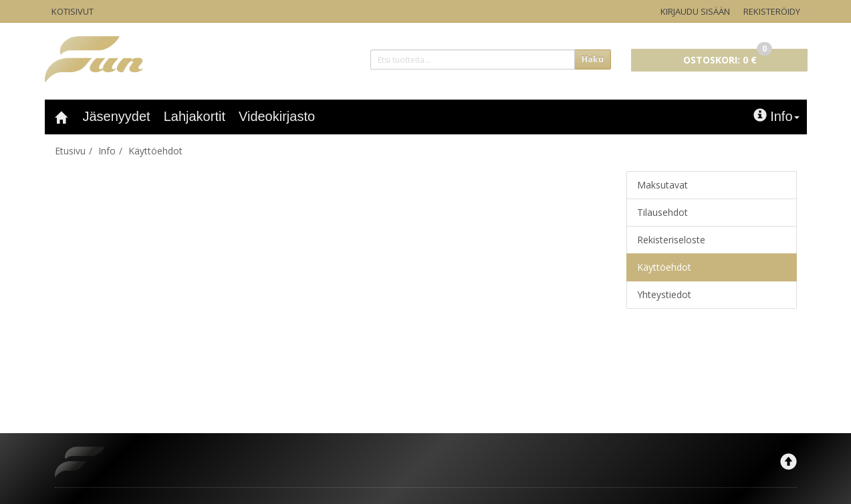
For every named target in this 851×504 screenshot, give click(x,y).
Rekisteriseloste (671, 240)
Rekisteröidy (772, 11)
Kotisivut (73, 11)
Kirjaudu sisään (695, 11)
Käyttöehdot (155, 151)
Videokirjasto (277, 116)
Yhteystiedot (664, 294)
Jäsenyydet (117, 116)
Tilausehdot (662, 212)
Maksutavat (662, 185)
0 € (728, 57)
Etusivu (70, 151)
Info (776, 116)
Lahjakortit (195, 116)
